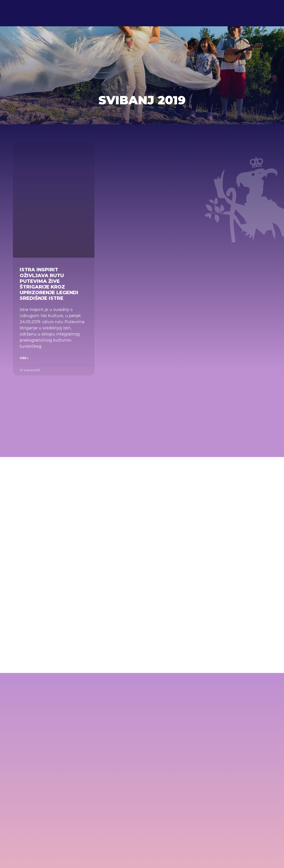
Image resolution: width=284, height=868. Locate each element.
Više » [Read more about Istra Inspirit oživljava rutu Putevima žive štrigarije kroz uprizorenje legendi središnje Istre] (24, 358)
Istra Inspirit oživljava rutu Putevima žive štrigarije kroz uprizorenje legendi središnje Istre (49, 284)
